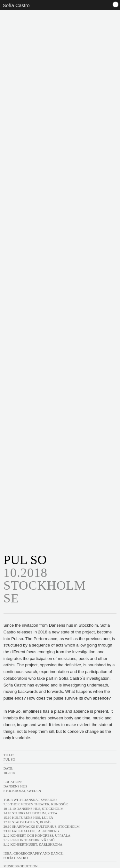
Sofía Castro (16, 5)
